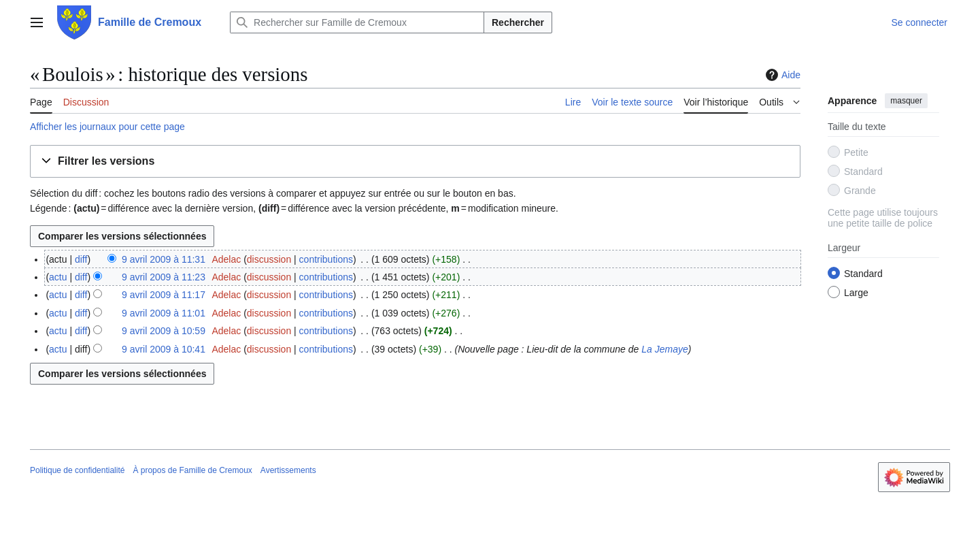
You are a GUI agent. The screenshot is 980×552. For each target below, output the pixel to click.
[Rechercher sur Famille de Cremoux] (357, 22)
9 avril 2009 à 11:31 (164, 259)
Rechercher (518, 22)
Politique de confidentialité (77, 470)
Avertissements (288, 470)
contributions (326, 259)
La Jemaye (664, 349)
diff (81, 259)
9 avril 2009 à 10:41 (164, 349)
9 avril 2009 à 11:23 (164, 277)
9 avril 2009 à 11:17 (164, 295)
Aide (781, 75)
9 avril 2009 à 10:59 (164, 331)
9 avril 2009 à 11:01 (164, 313)
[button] (415, 162)
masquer (906, 101)
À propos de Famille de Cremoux (192, 470)
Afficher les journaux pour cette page (107, 127)
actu (58, 277)
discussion (269, 259)
